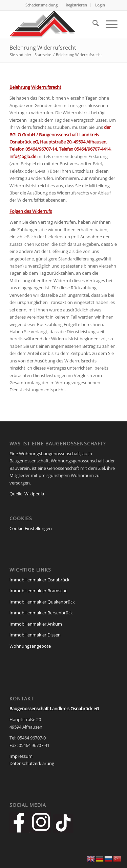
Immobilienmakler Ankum (36, 624)
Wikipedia (34, 494)
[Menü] (108, 24)
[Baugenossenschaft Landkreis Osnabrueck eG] (53, 24)
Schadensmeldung (41, 5)
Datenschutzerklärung (32, 763)
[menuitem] (42, 5)
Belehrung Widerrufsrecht (43, 48)
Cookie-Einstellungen (31, 528)
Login (100, 5)
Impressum (21, 756)
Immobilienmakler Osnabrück (39, 580)
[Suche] (92, 24)
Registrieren (76, 5)
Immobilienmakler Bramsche (38, 591)
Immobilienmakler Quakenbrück (42, 602)
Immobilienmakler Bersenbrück (41, 613)
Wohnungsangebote (30, 646)
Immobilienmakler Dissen (35, 635)
